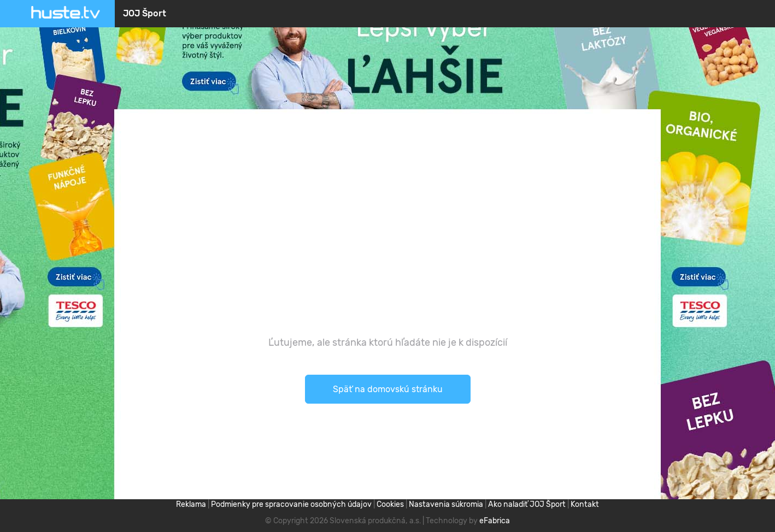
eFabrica (495, 521)
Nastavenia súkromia (446, 504)
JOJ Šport (145, 13)
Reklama (191, 504)
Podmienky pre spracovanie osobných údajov (291, 504)
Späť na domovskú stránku (388, 389)
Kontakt (585, 504)
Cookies (390, 504)
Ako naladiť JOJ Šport (527, 504)
